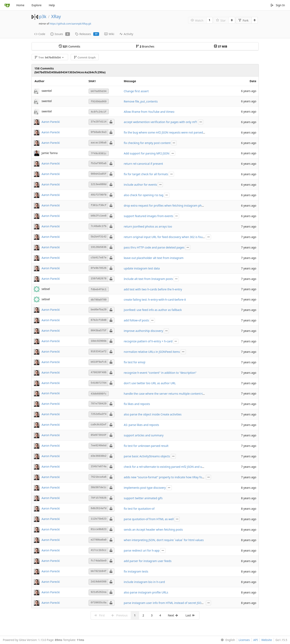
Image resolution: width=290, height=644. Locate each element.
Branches (145, 46)
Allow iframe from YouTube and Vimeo (149, 112)
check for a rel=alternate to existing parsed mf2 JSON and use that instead (173, 467)
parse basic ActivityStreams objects (147, 456)
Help (52, 5)
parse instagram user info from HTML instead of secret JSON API (166, 603)
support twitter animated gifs (143, 498)
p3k (43, 17)
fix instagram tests (136, 571)
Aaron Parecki (51, 122)
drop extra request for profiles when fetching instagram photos (166, 206)
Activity (126, 34)
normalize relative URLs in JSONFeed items (152, 352)
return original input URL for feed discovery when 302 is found (165, 237)
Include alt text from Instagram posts (148, 279)
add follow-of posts (136, 320)
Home (20, 5)
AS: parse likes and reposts (141, 425)
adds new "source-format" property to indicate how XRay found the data (171, 477)
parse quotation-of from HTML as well (149, 519)
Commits (69, 46)
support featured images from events (149, 216)
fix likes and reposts (137, 404)
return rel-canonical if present (143, 164)
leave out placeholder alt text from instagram (154, 258)
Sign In (278, 5)
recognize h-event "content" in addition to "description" (160, 373)
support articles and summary (144, 435)
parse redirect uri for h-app (142, 550)
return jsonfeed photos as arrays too (148, 226)
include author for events (140, 185)
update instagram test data (142, 268)
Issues (60, 34)
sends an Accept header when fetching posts (153, 530)
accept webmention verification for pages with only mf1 (161, 122)
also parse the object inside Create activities (153, 414)
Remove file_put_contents (141, 101)
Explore (37, 5)
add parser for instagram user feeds (148, 561)
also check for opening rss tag (144, 195)
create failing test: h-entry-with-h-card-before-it (155, 300)
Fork (243, 20)
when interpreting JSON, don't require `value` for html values (164, 540)
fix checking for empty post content (147, 143)
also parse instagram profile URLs (146, 592)
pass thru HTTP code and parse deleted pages (154, 247)
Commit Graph (85, 57)
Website (267, 640)
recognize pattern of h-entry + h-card (148, 341)
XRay (56, 17)
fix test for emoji (135, 362)
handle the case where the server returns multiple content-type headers (171, 394)
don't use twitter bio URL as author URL (150, 383)
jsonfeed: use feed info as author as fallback (153, 310)
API (256, 640)
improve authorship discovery (143, 331)
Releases (87, 34)
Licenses (244, 640)
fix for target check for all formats (146, 174)
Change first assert (136, 91)
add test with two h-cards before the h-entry (153, 289)
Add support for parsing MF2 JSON (147, 153)
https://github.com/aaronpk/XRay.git (70, 24)
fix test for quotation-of (139, 509)
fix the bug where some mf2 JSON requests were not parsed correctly (169, 132)
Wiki (109, 34)
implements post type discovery (145, 488)
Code (40, 34)
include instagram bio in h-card (144, 582)
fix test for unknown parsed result (146, 446)
